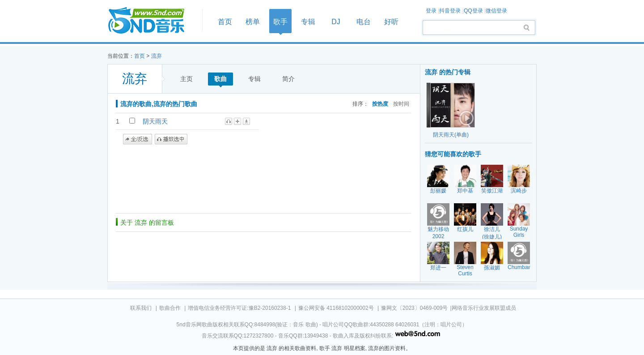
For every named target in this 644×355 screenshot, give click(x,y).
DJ (336, 22)
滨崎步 (519, 191)
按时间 (401, 104)
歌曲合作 (170, 308)
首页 (152, 21)
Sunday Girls (519, 232)
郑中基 (465, 191)
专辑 (308, 22)
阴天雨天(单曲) (451, 135)
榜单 (253, 22)
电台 (364, 22)
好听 (391, 22)
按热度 (380, 104)
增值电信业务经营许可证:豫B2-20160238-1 (239, 308)
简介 (288, 79)
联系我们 (141, 308)
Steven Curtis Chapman (466, 274)
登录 (431, 11)
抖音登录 (450, 11)
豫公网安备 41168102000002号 (336, 308)
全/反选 (138, 139)
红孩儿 (465, 229)
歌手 (280, 22)
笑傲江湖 (492, 191)
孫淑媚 (492, 268)
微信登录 (496, 11)
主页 (186, 79)
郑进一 (438, 268)
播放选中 (171, 139)
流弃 (157, 56)
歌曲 (220, 79)
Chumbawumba (526, 267)
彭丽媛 (438, 191)
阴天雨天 (155, 121)
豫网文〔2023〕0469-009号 (414, 308)
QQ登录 (473, 11)
